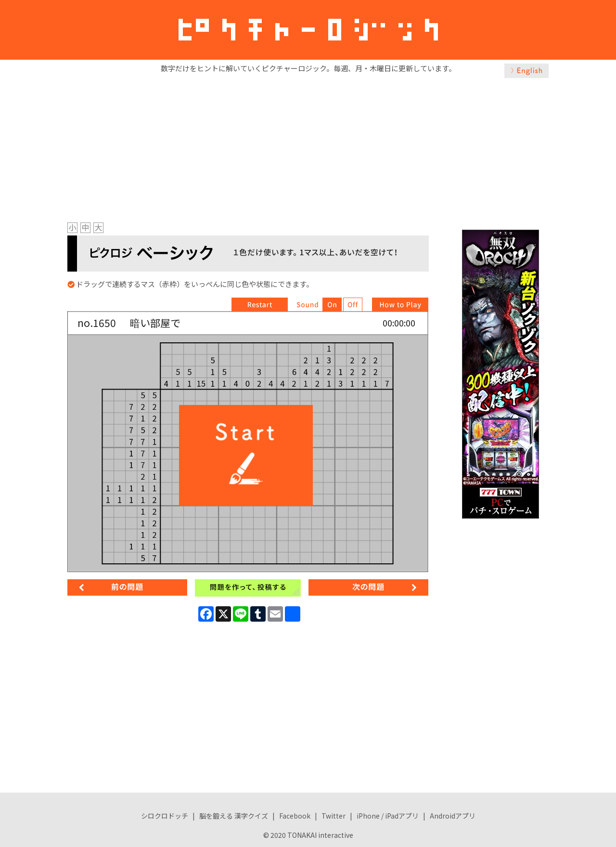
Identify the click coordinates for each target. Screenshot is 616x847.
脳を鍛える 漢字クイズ (234, 816)
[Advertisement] (308, 148)
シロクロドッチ (165, 816)
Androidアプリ (453, 816)
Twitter (334, 816)
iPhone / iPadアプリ (388, 816)
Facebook (295, 816)
